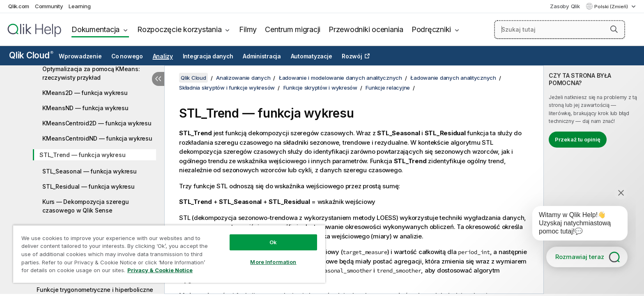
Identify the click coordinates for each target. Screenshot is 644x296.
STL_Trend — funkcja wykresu (82, 155)
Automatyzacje (312, 56)
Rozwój (352, 56)
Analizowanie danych (243, 78)
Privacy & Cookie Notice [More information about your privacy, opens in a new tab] (160, 270)
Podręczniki (431, 29)
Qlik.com (19, 6)
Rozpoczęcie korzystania (179, 29)
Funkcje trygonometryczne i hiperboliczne (95, 290)
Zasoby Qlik (565, 6)
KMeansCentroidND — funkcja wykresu (97, 138)
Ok (273, 242)
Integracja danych (208, 56)
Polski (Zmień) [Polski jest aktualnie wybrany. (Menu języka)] (612, 7)
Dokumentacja (95, 29)
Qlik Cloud (31, 55)
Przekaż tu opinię (578, 139)
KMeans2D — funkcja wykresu (85, 93)
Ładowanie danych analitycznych (453, 78)
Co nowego (127, 56)
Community (49, 6)
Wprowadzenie (80, 56)
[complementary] (594, 180)
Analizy (163, 56)
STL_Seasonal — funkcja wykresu (90, 171)
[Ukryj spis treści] (158, 79)
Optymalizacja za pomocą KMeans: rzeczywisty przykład (91, 73)
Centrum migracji (293, 29)
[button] (614, 29)
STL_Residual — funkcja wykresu (89, 186)
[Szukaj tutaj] (560, 30)
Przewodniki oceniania (366, 29)
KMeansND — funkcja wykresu (85, 108)
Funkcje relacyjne (388, 88)
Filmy (248, 29)
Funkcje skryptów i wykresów (320, 88)
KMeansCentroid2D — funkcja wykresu (97, 123)
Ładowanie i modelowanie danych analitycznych (340, 78)
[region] (169, 254)
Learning (79, 6)
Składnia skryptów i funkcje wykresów (227, 88)
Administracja (262, 56)
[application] (574, 225)
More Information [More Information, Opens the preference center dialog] (273, 262)
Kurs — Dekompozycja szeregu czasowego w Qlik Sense (85, 206)
